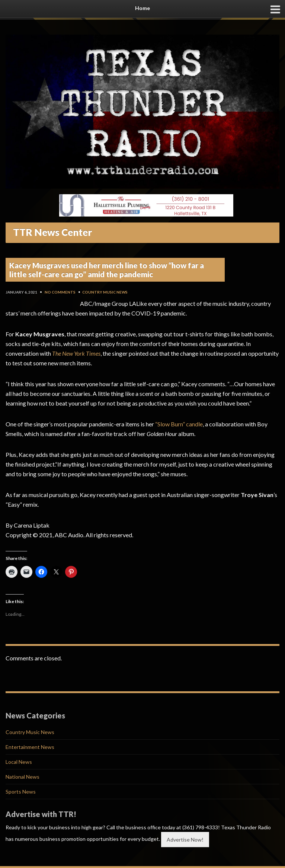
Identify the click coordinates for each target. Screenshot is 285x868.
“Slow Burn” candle (178, 424)
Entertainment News (30, 747)
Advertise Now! (185, 840)
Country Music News (105, 292)
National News (23, 777)
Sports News (21, 792)
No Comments (60, 292)
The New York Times (76, 353)
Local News (19, 762)
